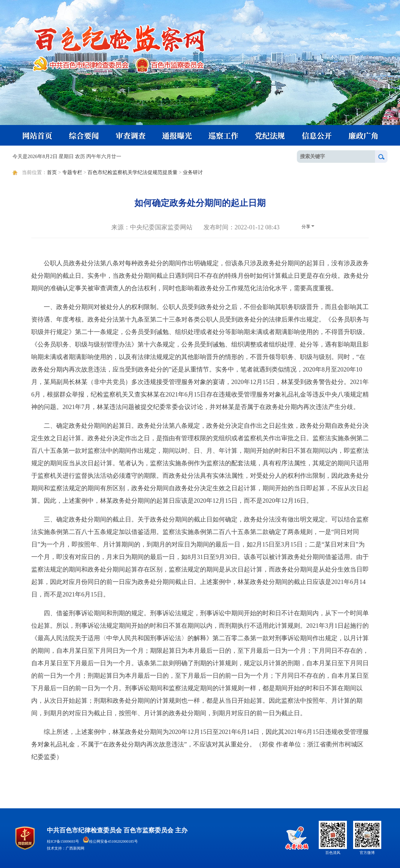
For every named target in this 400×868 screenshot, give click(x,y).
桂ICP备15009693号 (63, 841)
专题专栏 (72, 172)
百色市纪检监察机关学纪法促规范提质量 (132, 172)
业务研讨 (193, 172)
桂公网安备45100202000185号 (110, 841)
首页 (52, 172)
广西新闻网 (75, 848)
